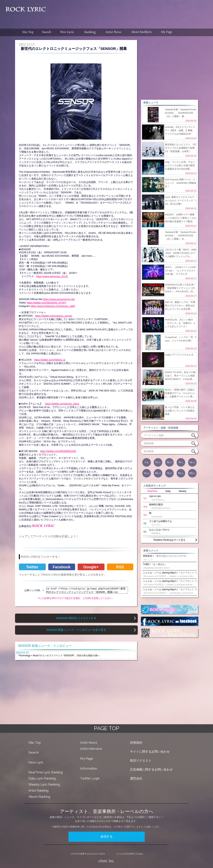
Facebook (61, 567)
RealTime (152, 491)
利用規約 (136, 743)
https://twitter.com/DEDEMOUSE (58, 451)
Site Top (35, 743)
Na (192, 462)
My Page (87, 759)
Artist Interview (91, 749)
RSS (120, 567)
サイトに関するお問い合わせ (150, 752)
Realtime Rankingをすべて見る (169, 540)
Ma (158, 473)
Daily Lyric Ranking (42, 778)
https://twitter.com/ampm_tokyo (62, 404)
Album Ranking (39, 797)
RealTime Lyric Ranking (46, 772)
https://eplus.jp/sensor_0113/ (52, 276)
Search (34, 752)
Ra (181, 473)
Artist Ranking (38, 791)
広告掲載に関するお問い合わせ (151, 769)
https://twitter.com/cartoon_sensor (54, 316)
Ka (158, 462)
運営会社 (136, 778)
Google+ (91, 567)
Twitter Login (90, 778)
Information (89, 768)
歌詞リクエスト (141, 761)
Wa (192, 473)
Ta (181, 462)
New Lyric (36, 762)
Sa (169, 462)
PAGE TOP (107, 728)
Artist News (89, 743)
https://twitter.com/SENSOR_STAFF (46, 303)
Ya (169, 473)
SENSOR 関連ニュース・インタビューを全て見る (76, 630)
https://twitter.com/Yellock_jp (50, 360)
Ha (147, 473)
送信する (107, 836)
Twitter (32, 567)
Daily (168, 491)
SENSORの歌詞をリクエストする (76, 618)
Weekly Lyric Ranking (44, 784)
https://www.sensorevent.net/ (59, 299)
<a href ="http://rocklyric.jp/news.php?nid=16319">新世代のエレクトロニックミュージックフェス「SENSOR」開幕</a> (87, 590)
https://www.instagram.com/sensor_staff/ (53, 306)
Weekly (183, 491)
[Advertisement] (131, 12)
